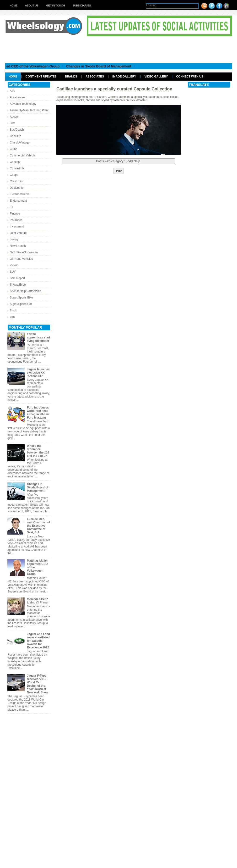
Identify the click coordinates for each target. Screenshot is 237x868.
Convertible (17, 168)
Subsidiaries (82, 6)
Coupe (14, 175)
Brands (71, 77)
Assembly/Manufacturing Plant (29, 110)
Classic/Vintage (20, 143)
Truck (13, 310)
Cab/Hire (15, 136)
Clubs (13, 149)
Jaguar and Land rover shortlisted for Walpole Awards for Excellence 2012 (38, 641)
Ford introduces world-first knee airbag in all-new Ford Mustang (38, 413)
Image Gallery (124, 77)
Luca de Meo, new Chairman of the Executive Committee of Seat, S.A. (39, 526)
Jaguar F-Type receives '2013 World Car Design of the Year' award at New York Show (38, 684)
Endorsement (18, 201)
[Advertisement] (118, 50)
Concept (15, 162)
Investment (17, 227)
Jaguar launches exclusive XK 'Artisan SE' (38, 373)
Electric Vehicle (19, 194)
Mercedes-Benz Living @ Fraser (38, 601)
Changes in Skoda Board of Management (103, 66)
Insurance (16, 220)
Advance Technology (23, 104)
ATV (12, 91)
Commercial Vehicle (22, 155)
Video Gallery (156, 77)
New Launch (18, 246)
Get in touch (55, 6)
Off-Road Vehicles (21, 259)
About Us (32, 6)
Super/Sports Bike (21, 298)
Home (13, 6)
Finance (15, 214)
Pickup (14, 265)
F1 (11, 207)
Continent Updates (41, 77)
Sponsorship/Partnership (25, 291)
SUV (13, 272)
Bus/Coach (17, 130)
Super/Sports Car (21, 304)
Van (12, 317)
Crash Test (17, 181)
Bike (13, 123)
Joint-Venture (18, 233)
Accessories (18, 97)
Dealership (17, 188)
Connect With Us (190, 77)
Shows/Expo (18, 285)
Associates (95, 77)
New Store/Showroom (24, 252)
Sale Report (17, 278)
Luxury (14, 239)
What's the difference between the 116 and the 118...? (38, 451)
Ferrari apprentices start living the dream (39, 337)
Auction (15, 117)
